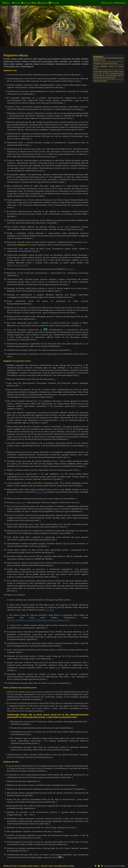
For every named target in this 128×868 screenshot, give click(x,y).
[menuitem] (16, 3)
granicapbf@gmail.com (21, 245)
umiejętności (20, 502)
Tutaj (70, 269)
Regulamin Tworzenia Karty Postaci (105, 63)
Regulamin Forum (99, 60)
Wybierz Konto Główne (17, 265)
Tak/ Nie (49, 610)
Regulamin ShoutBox (100, 81)
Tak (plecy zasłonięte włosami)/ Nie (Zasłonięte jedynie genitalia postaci (38, 620)
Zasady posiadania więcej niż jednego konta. (108, 67)
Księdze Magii (40, 492)
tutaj (86, 446)
